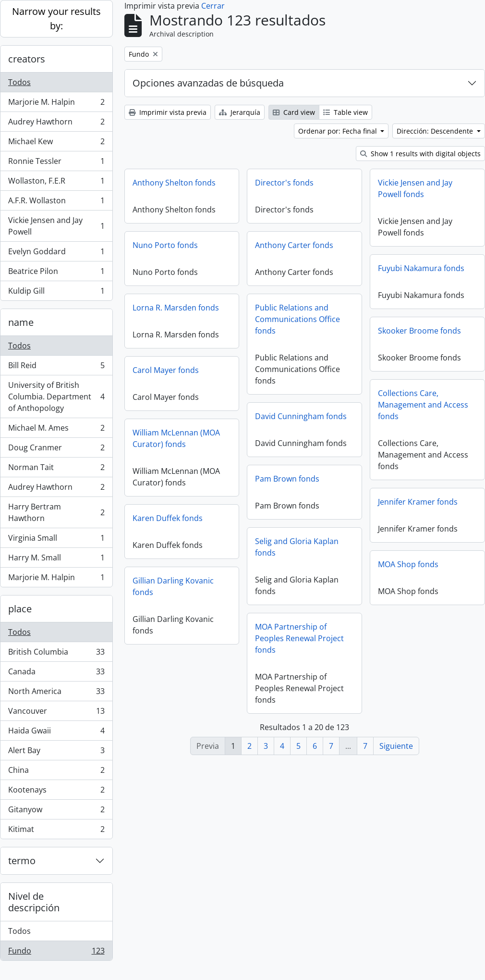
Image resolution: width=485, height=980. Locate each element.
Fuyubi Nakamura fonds (421, 268)
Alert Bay (56, 752)
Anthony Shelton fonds (174, 183)
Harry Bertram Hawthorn (56, 512)
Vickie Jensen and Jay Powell (56, 226)
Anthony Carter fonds (294, 245)
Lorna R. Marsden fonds (176, 308)
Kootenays (56, 792)
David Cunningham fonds (301, 416)
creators (27, 59)
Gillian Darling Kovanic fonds (173, 586)
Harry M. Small (56, 560)
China (56, 772)
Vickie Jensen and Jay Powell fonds (415, 188)
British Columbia (56, 654)
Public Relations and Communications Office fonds (297, 319)
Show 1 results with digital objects (420, 154)
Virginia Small (56, 540)
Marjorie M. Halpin (56, 104)
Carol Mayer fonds (166, 370)
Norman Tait (56, 469)
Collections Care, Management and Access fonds (423, 405)
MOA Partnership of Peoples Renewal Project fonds (299, 638)
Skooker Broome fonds (419, 331)
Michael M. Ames (56, 430)
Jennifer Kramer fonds (418, 502)
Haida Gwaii (56, 733)
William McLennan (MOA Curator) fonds (176, 438)
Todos (19, 82)
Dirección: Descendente (436, 131)
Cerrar (213, 6)
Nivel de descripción (34, 902)
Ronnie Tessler (56, 163)
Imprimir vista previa (168, 112)
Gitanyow (56, 812)
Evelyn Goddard (56, 254)
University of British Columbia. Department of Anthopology (56, 397)
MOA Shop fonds (408, 564)
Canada (56, 674)
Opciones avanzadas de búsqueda (208, 83)
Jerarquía (240, 112)
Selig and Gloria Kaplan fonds (297, 547)
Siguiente (396, 746)
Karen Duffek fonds (168, 518)
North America (56, 693)
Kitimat (56, 831)
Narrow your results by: (56, 19)
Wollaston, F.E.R (56, 183)
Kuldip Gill (56, 293)
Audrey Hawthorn (56, 124)
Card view (294, 112)
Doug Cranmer (56, 450)
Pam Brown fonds (287, 479)
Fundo (56, 953)
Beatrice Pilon (56, 273)
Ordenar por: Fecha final (339, 131)
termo (22, 861)
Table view (346, 112)
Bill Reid (56, 367)
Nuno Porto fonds (165, 245)
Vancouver (56, 713)
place (20, 609)
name (21, 322)
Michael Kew (56, 143)
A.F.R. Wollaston (56, 203)
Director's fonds (284, 183)
